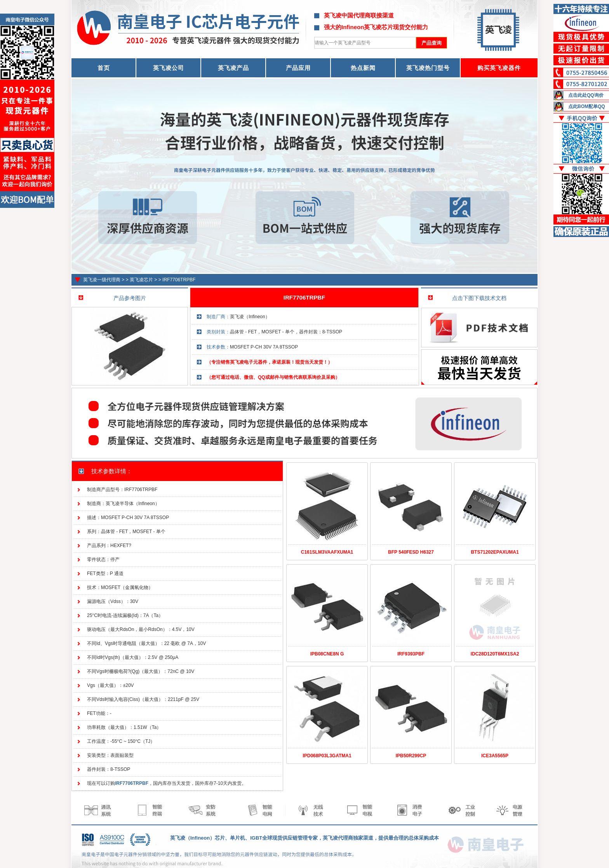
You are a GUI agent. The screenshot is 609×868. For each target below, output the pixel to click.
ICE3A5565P (495, 756)
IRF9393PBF (411, 654)
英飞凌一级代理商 (102, 280)
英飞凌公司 (169, 68)
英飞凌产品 (233, 68)
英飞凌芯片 (141, 280)
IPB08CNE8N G (327, 654)
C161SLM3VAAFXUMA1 (327, 552)
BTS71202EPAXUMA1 (495, 552)
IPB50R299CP (411, 756)
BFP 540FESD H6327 (411, 552)
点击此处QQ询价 (586, 95)
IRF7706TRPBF (179, 280)
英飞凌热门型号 (428, 68)
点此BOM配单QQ (587, 106)
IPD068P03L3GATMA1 (327, 756)
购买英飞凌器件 (499, 68)
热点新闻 (363, 68)
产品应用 (298, 68)
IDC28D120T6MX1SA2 (495, 654)
